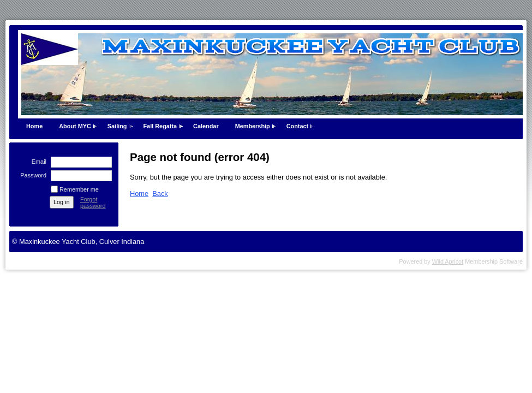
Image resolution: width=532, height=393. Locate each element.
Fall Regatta (160, 126)
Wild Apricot (448, 261)
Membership (253, 126)
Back (160, 193)
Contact (297, 126)
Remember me (79, 189)
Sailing (117, 126)
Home (34, 126)
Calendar (206, 126)
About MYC (75, 126)
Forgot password (93, 203)
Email (37, 162)
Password (31, 175)
